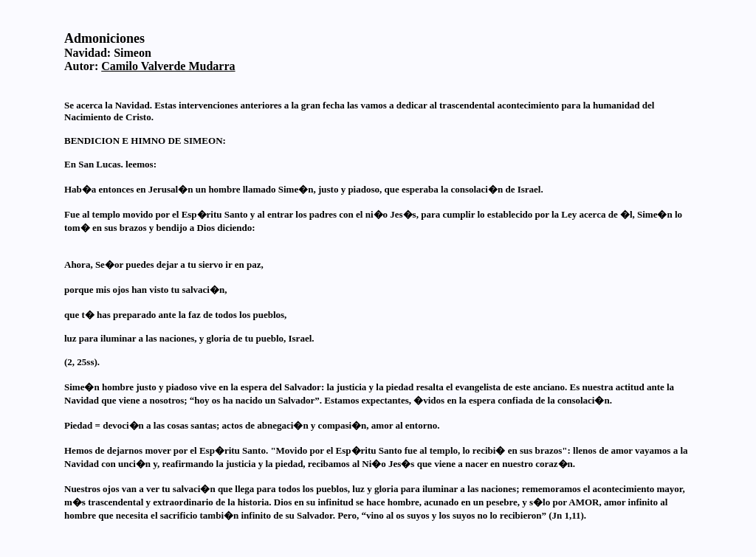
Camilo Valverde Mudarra (168, 66)
